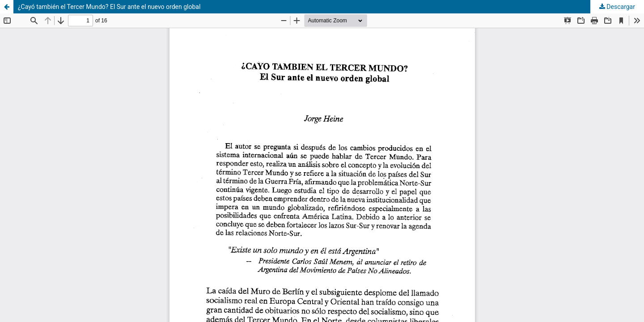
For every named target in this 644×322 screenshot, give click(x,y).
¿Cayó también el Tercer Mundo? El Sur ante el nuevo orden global (109, 7)
